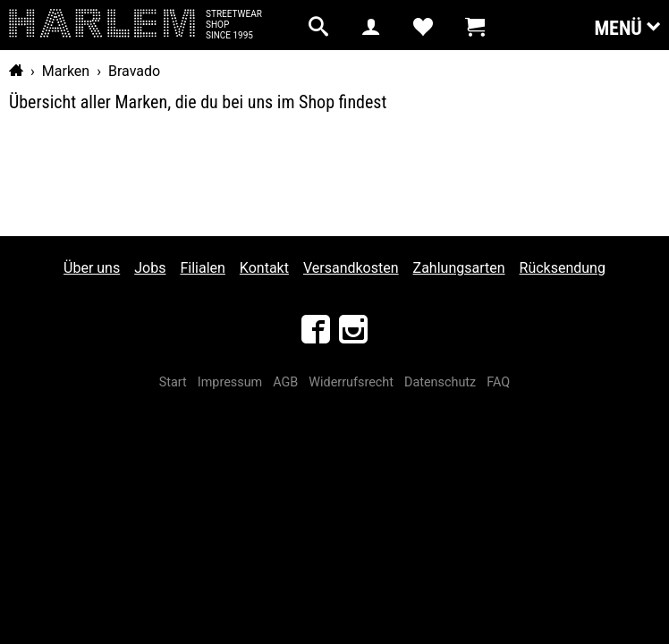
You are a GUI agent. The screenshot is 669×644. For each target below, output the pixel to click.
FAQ (498, 382)
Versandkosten (351, 268)
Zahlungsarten (459, 268)
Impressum (230, 382)
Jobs (150, 268)
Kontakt (264, 268)
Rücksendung (563, 268)
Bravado (134, 71)
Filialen (202, 268)
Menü (627, 27)
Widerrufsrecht (351, 382)
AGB (285, 382)
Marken (66, 71)
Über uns (92, 268)
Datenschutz (440, 382)
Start (173, 382)
